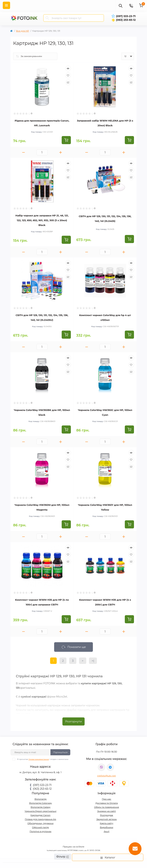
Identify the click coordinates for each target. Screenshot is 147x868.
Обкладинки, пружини (41, 823)
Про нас (107, 799)
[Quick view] (68, 68)
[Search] (47, 18)
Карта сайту (107, 823)
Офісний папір (40, 827)
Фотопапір (40, 799)
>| (93, 661)
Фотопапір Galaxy (40, 807)
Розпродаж (107, 815)
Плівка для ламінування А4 (40, 819)
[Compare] (68, 82)
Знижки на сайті (107, 811)
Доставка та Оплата (107, 803)
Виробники (107, 827)
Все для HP (23, 31)
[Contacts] (131, 5)
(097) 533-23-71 (126, 16)
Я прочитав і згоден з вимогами (43, 759)
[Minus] (23, 152)
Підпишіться (60, 752)
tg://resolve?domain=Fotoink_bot (110, 767)
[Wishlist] (68, 75)
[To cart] (66, 140)
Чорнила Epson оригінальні (40, 811)
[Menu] (6, 5)
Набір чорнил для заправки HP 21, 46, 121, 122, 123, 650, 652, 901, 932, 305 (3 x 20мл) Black (42, 220)
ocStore (80, 847)
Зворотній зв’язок (107, 819)
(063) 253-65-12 (126, 20)
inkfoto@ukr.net (107, 776)
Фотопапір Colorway (40, 803)
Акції (107, 831)
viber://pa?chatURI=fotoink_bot (101, 767)
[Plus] (61, 152)
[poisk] (120, 5)
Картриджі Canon (40, 815)
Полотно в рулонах (40, 831)
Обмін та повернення (107, 807)
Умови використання (39, 759)
